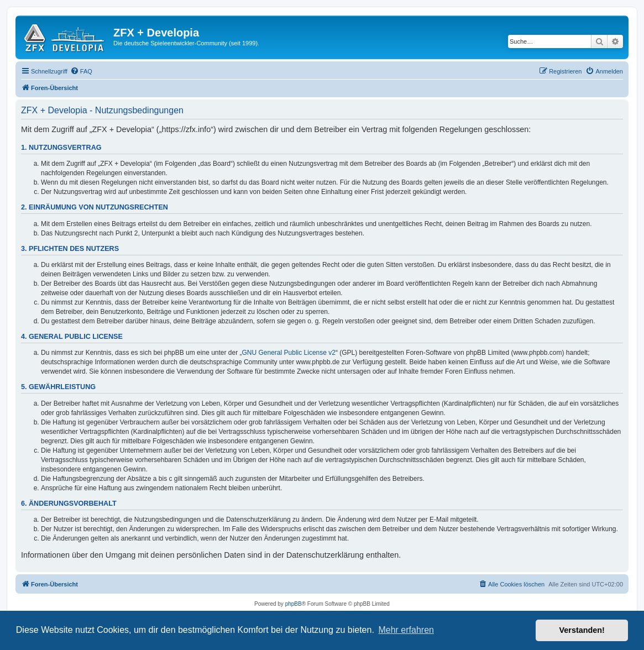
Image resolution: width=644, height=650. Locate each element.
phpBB (294, 604)
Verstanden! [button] (582, 630)
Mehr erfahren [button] (406, 630)
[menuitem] (81, 71)
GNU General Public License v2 (289, 353)
